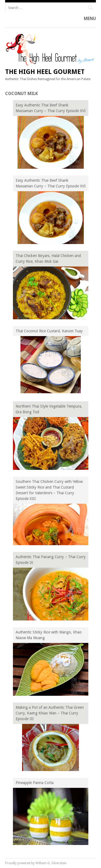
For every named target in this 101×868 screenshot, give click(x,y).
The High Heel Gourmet (45, 72)
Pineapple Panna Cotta (35, 783)
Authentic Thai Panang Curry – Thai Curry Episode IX (51, 560)
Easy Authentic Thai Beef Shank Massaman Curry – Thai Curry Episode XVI (51, 108)
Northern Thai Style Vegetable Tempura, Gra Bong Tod (49, 409)
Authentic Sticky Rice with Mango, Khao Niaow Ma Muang (49, 635)
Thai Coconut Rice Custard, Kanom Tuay (49, 331)
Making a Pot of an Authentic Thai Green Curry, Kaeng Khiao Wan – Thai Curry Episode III (50, 713)
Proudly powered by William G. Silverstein (36, 863)
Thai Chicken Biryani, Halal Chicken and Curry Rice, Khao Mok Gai (48, 259)
